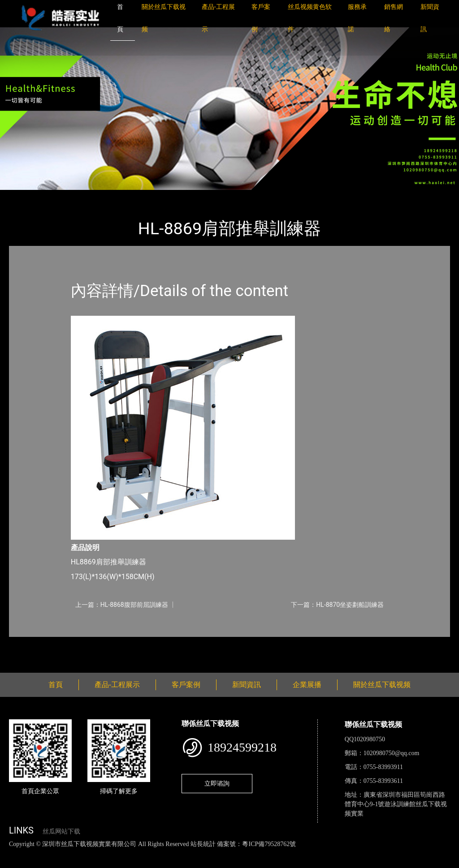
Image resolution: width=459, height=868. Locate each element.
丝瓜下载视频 (114, 196)
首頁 (25, 196)
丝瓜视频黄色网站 (109, 853)
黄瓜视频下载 (158, 853)
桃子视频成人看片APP (55, 863)
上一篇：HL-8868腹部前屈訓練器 (122, 605)
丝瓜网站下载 (61, 831)
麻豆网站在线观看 (207, 853)
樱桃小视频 (411, 853)
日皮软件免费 (373, 853)
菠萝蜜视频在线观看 (321, 853)
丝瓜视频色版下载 (54, 853)
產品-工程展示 (63, 196)
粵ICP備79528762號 (269, 844)
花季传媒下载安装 (262, 853)
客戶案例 (186, 685)
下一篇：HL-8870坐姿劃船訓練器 (337, 605)
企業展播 (307, 685)
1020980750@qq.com (392, 753)
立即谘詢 (217, 783)
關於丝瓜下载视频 (382, 685)
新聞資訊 (247, 685)
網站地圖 (13, 853)
